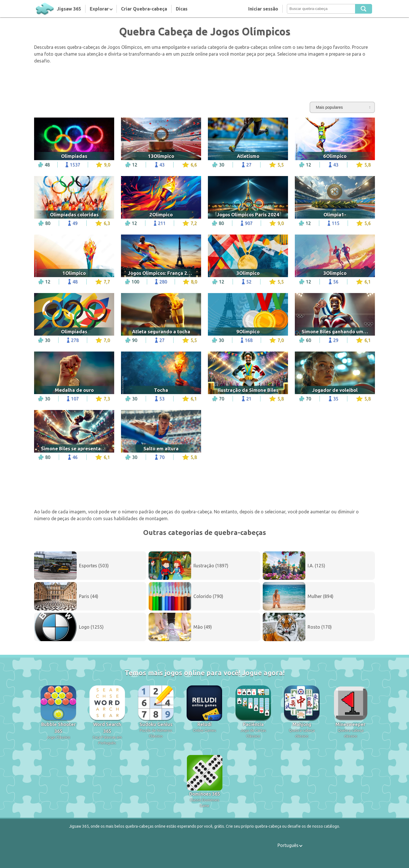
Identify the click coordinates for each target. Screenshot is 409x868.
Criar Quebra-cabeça (144, 9)
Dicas (182, 9)
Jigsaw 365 (69, 9)
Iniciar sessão (263, 9)
